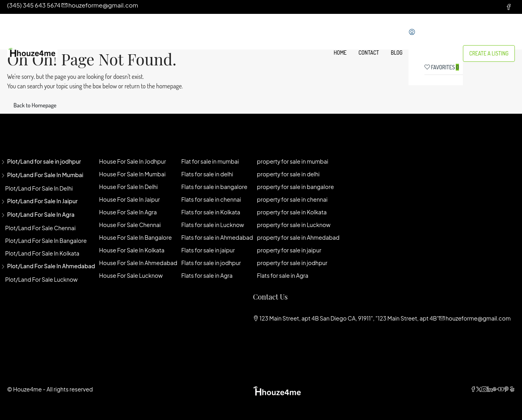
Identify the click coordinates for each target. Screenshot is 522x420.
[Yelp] (512, 389)
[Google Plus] (495, 389)
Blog (396, 52)
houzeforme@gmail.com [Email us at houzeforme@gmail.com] (478, 318)
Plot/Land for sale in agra (41, 214)
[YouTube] (501, 389)
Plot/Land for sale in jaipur (42, 201)
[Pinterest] (507, 389)
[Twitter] (479, 389)
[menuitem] (414, 32)
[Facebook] (473, 389)
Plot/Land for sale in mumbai (45, 175)
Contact (369, 52)
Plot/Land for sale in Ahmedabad (51, 266)
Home (340, 52)
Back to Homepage (35, 105)
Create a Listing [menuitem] (489, 53)
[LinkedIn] (490, 389)
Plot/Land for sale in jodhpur (44, 161)
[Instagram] (484, 389)
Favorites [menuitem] (442, 67)
